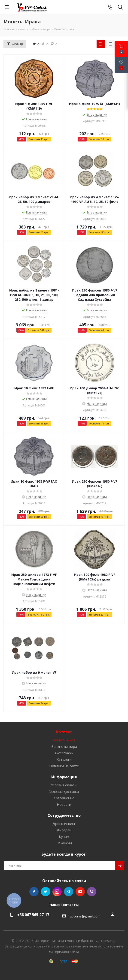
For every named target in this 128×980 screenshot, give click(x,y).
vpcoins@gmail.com (85, 916)
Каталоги (64, 759)
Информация (64, 777)
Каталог (64, 732)
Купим (64, 836)
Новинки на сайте (64, 766)
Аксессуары (64, 753)
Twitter (46, 892)
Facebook (34, 892)
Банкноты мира (64, 746)
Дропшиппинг (64, 824)
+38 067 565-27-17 (33, 915)
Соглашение (64, 798)
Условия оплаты (64, 785)
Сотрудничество (64, 815)
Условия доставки (64, 791)
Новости (64, 804)
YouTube (80, 892)
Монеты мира (64, 740)
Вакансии (64, 843)
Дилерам (64, 830)
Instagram (57, 892)
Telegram (69, 892)
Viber (92, 892)
